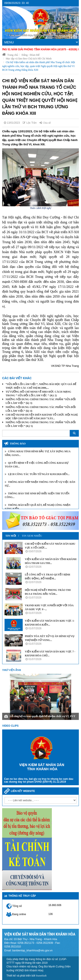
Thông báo (18, 444)
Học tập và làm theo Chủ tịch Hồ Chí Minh (29, 59)
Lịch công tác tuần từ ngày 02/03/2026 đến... (37, 474)
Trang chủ (10, 55)
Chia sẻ (45, 123)
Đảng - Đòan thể (31, 55)
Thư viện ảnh (12, 670)
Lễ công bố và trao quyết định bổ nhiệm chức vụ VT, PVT (43, 716)
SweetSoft (41, 976)
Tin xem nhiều (32, 536)
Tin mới (11, 536)
